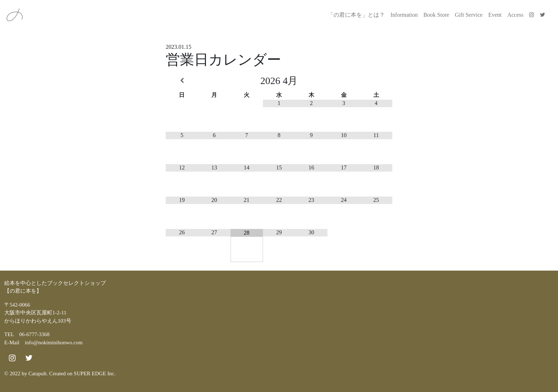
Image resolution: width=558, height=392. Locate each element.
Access (515, 15)
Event (495, 15)
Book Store (436, 15)
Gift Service (469, 15)
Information (404, 15)
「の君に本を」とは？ (356, 15)
